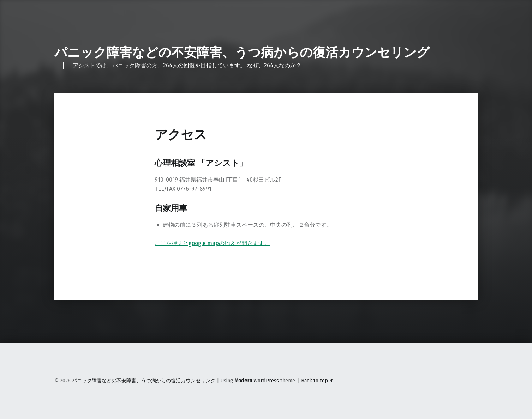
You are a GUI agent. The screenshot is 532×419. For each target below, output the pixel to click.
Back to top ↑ (318, 381)
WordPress (266, 381)
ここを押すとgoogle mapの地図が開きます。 (212, 243)
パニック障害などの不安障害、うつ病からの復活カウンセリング (242, 53)
